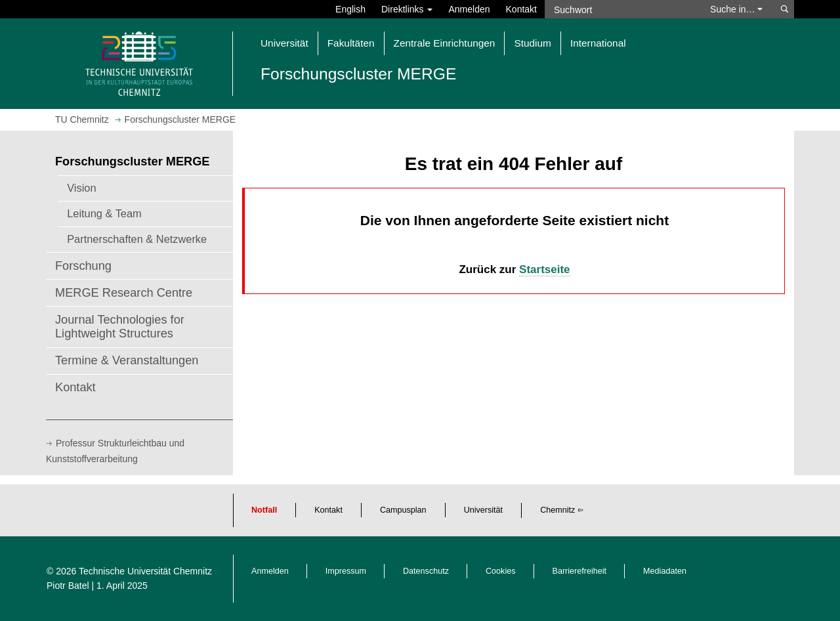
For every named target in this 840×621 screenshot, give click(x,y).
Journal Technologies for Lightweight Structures (120, 327)
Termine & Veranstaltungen (127, 360)
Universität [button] (284, 43)
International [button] (598, 43)
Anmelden (469, 9)
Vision (81, 188)
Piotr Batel (68, 586)
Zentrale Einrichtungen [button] (445, 43)
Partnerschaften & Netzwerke (137, 239)
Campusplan (403, 510)
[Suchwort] (621, 9)
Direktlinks (407, 9)
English (350, 9)
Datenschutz (426, 571)
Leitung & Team (104, 213)
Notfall (264, 510)
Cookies (501, 571)
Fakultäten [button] (351, 43)
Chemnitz (557, 510)
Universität (484, 510)
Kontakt (521, 9)
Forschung (83, 266)
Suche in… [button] (736, 9)
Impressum (346, 571)
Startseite (544, 269)
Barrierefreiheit (580, 571)
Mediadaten (665, 571)
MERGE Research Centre (124, 293)
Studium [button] (532, 43)
